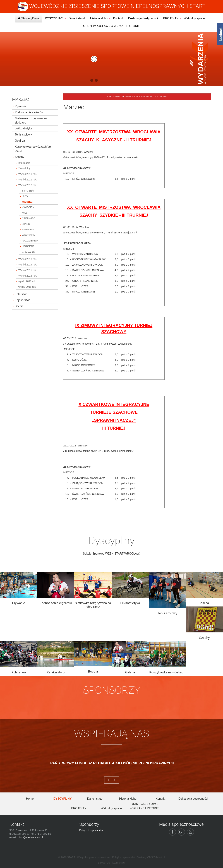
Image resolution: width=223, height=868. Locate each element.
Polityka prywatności (124, 857)
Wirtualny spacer (194, 18)
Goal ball (21, 141)
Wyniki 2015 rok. (28, 270)
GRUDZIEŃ (29, 252)
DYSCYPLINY (54, 18)
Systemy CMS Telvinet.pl (151, 857)
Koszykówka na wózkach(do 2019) (33, 149)
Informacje (24, 163)
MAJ (25, 213)
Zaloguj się (104, 863)
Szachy (20, 157)
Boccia (19, 306)
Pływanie (21, 106)
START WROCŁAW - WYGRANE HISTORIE (111, 26)
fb (220, 34)
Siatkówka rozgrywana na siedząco (31, 120)
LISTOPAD (28, 246)
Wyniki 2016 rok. (28, 276)
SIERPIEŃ (28, 229)
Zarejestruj (119, 863)
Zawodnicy (24, 168)
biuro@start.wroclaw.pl (30, 837)
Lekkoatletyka (24, 128)
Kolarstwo (21, 294)
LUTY (25, 196)
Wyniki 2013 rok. (28, 259)
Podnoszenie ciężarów (29, 112)
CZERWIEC (29, 218)
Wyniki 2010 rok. (28, 174)
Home (30, 799)
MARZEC (27, 202)
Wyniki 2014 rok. (28, 265)
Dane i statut (77, 18)
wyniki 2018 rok (27, 287)
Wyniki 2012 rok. (28, 185)
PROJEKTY (171, 18)
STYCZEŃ (28, 191)
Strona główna (29, 18)
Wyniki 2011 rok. (28, 180)
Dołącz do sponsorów (91, 830)
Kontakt (118, 18)
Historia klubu (99, 18)
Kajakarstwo (23, 300)
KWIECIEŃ (28, 207)
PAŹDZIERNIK (30, 241)
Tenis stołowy (23, 135)
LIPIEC (26, 224)
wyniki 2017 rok (27, 281)
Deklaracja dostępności (143, 18)
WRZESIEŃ (29, 235)
